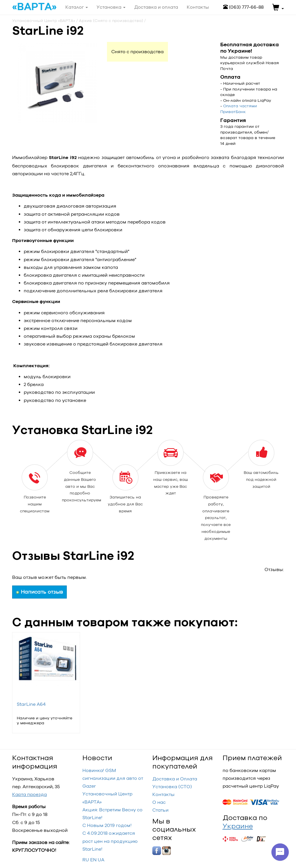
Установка (111, 7)
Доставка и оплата (156, 7)
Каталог (77, 7)
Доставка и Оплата (175, 779)
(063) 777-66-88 (243, 7)
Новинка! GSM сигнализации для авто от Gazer (113, 778)
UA (101, 860)
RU (86, 860)
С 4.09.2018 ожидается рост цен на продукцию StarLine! (110, 841)
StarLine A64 (31, 704)
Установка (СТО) (172, 787)
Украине (238, 826)
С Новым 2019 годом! (107, 825)
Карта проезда (29, 794)
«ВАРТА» (34, 7)
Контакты (163, 794)
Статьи (160, 810)
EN (93, 860)
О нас (159, 802)
